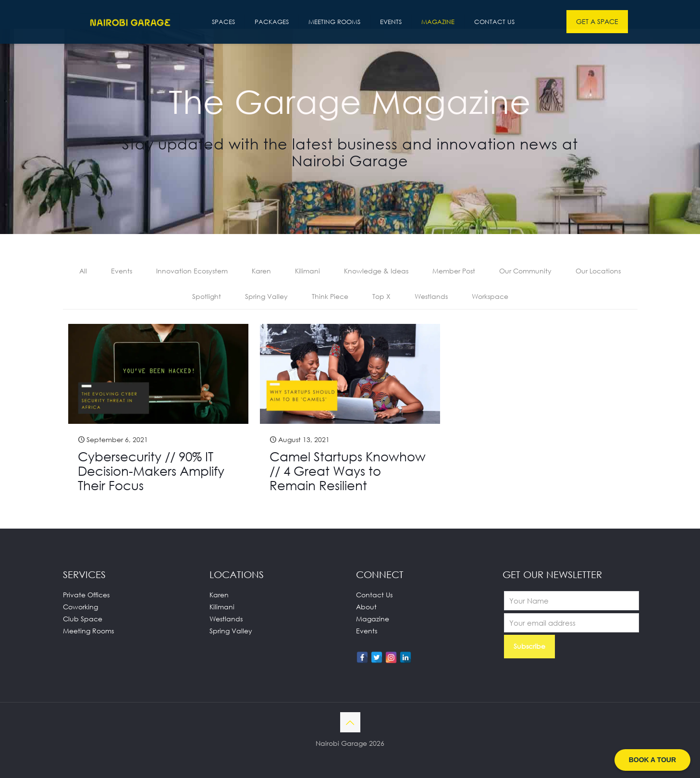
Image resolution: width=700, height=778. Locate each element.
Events (122, 271)
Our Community (525, 271)
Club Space (83, 619)
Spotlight (207, 296)
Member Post (454, 271)
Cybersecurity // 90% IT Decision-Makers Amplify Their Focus (151, 471)
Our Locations (598, 271)
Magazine (373, 619)
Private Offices (86, 595)
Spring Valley (266, 296)
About (366, 607)
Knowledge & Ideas (376, 271)
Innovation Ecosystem (192, 271)
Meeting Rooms (88, 631)
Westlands (431, 296)
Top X (381, 296)
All (83, 271)
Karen (261, 271)
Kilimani (307, 271)
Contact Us (374, 595)
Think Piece (330, 296)
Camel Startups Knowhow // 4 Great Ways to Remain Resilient (348, 471)
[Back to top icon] (350, 722)
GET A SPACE (597, 21)
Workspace (490, 296)
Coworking (80, 607)
